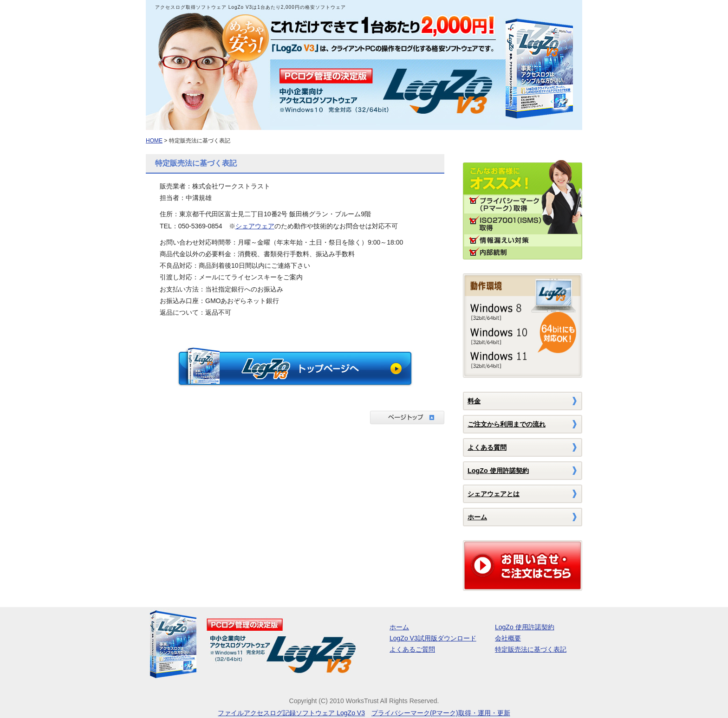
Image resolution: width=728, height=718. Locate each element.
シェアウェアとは (494, 494)
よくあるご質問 (412, 649)
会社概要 (508, 638)
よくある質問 (487, 447)
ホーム (477, 517)
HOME (154, 141)
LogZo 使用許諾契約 (498, 471)
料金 (474, 401)
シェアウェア (255, 226)
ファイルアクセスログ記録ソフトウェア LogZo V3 (291, 713)
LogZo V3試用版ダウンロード (433, 638)
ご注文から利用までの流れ (507, 424)
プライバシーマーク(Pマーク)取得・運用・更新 (441, 713)
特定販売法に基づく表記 (531, 649)
